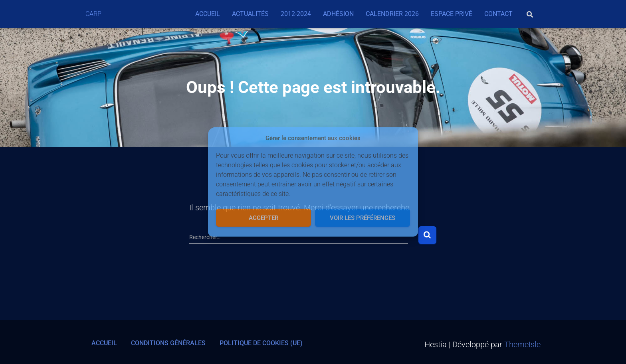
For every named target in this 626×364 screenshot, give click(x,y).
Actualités (250, 14)
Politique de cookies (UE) (261, 343)
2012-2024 (296, 14)
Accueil (208, 14)
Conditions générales (168, 343)
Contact (498, 14)
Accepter (263, 218)
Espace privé (452, 14)
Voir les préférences (363, 218)
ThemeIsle (522, 344)
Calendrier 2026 (392, 14)
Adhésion (338, 14)
